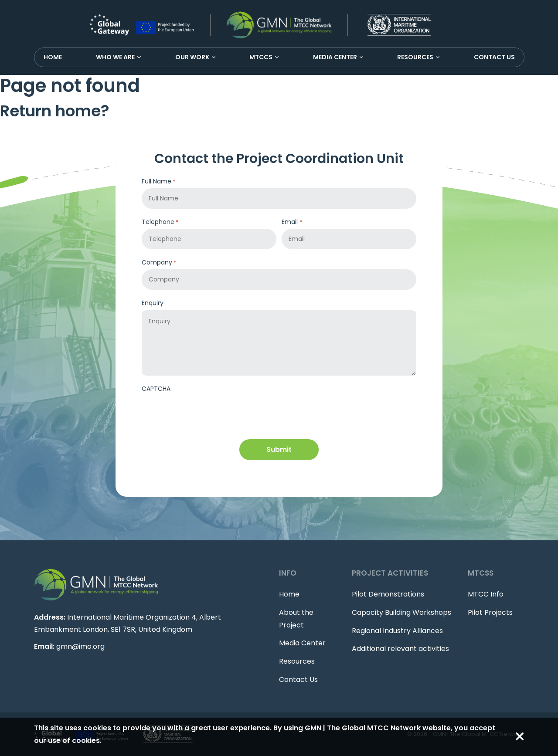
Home (53, 57)
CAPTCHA (156, 389)
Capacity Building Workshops (401, 612)
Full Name (158, 181)
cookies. (87, 741)
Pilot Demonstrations (388, 594)
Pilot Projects (490, 612)
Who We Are (115, 57)
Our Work (192, 57)
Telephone (160, 222)
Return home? (55, 111)
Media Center (335, 57)
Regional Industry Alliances (397, 631)
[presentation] (208, 413)
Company (159, 263)
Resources (415, 57)
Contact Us (494, 57)
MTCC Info (486, 594)
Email (292, 222)
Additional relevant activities (400, 649)
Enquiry (153, 303)
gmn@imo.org (80, 646)
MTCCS (261, 57)
